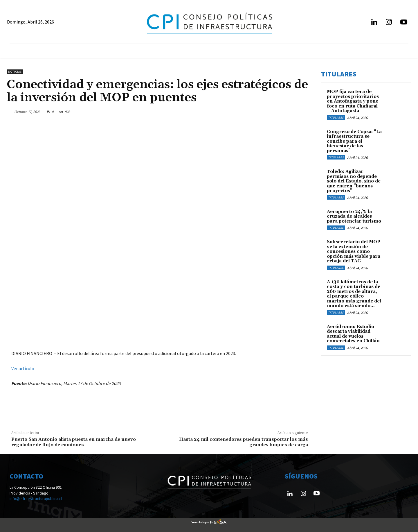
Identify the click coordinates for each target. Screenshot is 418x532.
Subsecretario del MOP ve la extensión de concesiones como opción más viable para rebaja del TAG (354, 251)
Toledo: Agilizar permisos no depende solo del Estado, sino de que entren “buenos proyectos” (354, 181)
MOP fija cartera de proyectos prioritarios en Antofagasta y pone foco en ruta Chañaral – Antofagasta (353, 101)
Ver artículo (23, 368)
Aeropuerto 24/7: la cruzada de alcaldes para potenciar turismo (354, 216)
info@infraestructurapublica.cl (36, 499)
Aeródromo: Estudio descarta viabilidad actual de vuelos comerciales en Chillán (353, 334)
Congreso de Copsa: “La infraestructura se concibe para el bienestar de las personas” (354, 141)
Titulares (336, 118)
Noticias (15, 72)
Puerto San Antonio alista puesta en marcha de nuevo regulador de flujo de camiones (74, 442)
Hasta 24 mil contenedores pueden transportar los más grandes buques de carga (244, 442)
